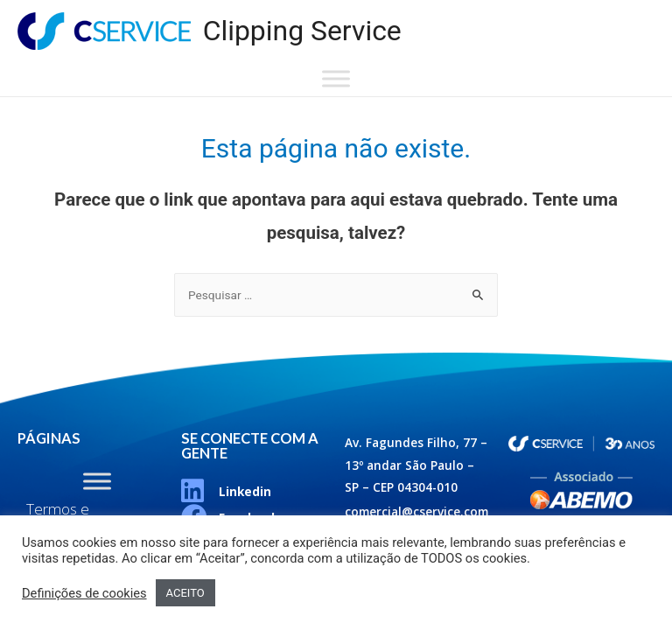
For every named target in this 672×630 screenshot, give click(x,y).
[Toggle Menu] (336, 79)
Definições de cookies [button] (84, 593)
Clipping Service (302, 31)
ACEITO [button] (185, 593)
